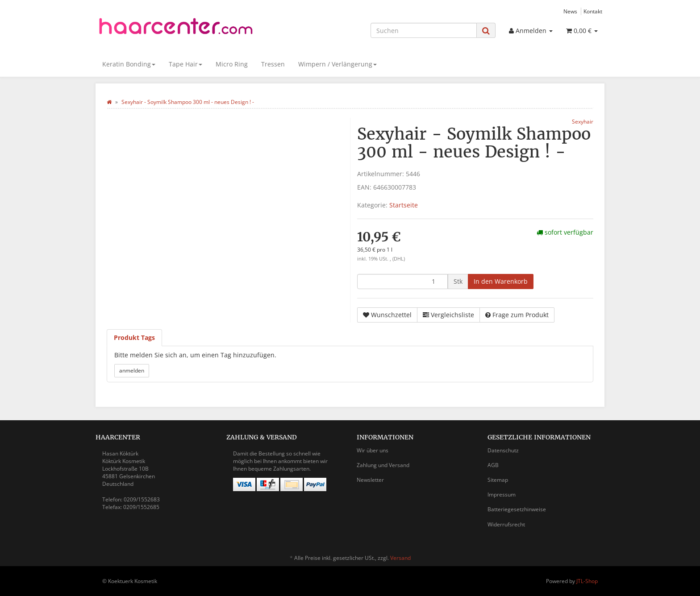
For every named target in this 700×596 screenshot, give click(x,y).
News (570, 11)
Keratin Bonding (129, 64)
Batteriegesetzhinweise (517, 509)
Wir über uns (373, 450)
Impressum (502, 495)
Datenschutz (503, 450)
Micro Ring (232, 64)
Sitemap (498, 480)
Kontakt (593, 11)
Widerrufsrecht (506, 524)
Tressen (273, 64)
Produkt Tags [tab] (134, 337)
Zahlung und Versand (383, 465)
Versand (400, 558)
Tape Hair (185, 64)
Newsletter (370, 480)
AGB (493, 465)
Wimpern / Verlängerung (337, 64)
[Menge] (402, 281)
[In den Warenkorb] (501, 281)
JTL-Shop (587, 581)
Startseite (404, 205)
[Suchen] (424, 30)
